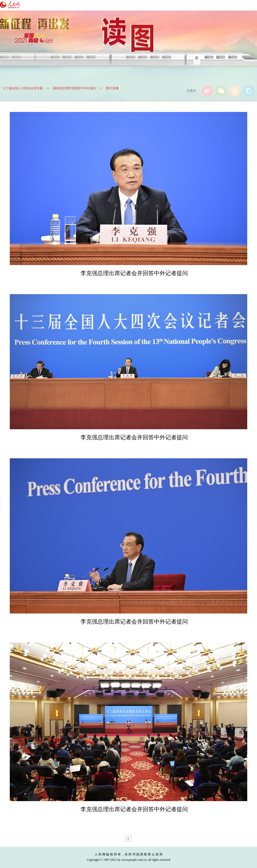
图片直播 (112, 88)
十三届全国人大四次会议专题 (23, 88)
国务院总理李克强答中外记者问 (75, 88)
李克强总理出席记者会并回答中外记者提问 (134, 273)
